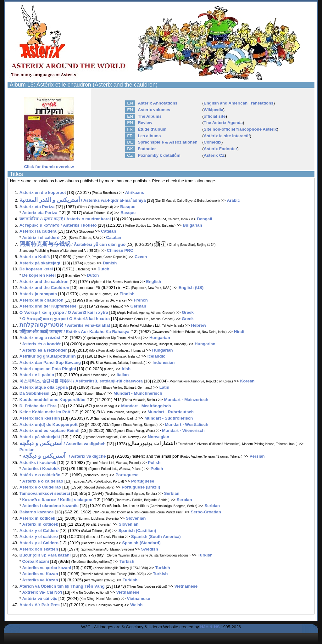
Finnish (127, 294)
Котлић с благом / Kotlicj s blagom (57, 500)
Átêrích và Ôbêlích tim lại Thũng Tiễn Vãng (62, 586)
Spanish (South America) (156, 537)
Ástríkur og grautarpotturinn (48, 356)
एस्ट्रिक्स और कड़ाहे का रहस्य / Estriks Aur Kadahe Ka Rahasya (75, 332)
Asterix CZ (214, 155)
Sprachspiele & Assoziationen (168, 142)
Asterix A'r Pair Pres (40, 605)
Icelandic (156, 356)
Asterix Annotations (158, 103)
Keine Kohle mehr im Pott (45, 412)
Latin (164, 387)
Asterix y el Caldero (39, 531)
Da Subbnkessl (35, 393)
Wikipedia (214, 110)
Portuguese (127, 475)
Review (145, 123)
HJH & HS (210, 627)
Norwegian (158, 437)
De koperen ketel (36, 269)
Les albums (149, 136)
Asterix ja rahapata (38, 294)
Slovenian (136, 518)
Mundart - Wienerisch (183, 430)
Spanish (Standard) (141, 543)
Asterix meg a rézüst (40, 338)
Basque (128, 207)
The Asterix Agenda (223, 123)
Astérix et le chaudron (42, 300)
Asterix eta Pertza (37, 207)
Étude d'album (152, 129)
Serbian (172, 493)
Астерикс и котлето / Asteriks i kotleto (58, 225)
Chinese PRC (120, 250)
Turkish (205, 555)
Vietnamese (186, 586)
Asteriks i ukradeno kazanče (50, 506)
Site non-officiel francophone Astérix (240, 129)
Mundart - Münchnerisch (138, 393)
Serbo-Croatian (206, 512)
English (154, 282)
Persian (27, 450)
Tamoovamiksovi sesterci (45, 493)
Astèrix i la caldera (38, 231)
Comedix (213, 142)
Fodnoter (147, 149)
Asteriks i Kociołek (41, 469)
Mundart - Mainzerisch (186, 400)
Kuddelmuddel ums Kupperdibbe (53, 400)
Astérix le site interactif (227, 136)
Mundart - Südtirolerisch (169, 418)
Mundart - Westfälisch (186, 424)
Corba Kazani (36, 561)
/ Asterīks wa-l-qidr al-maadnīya (83, 200)
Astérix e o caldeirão (40, 475)
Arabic (233, 200)
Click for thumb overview (49, 165)
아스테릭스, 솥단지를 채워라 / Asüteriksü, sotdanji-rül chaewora (81, 381)
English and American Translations (239, 103)
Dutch (103, 269)
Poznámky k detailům (159, 155)
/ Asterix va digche (64, 456)
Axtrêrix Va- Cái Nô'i (42, 592)
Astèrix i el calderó (41, 237)
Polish (154, 463)
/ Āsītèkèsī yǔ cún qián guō (72, 244)
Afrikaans (135, 192)
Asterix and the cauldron (44, 282)
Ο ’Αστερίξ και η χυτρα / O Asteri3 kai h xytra (64, 312)
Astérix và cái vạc (40, 599)
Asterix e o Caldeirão (40, 487)
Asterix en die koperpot (43, 192)
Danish (110, 263)
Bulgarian (192, 225)
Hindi (239, 332)
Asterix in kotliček (37, 518)
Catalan (108, 231)
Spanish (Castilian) (137, 531)
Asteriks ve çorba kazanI (47, 568)
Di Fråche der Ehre (38, 406)
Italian (123, 375)
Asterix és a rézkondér (45, 350)
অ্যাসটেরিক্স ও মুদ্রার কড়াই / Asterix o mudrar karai (65, 219)
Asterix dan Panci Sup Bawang (50, 362)
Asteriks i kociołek (38, 463)
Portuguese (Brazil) (141, 487)
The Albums (150, 116)
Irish (126, 369)
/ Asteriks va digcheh (63, 444)
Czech (141, 257)
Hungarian (160, 338)
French (141, 300)
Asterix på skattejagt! (41, 263)
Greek (188, 312)
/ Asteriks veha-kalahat (65, 325)
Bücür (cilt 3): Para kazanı (45, 555)
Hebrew (199, 325)
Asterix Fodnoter (221, 149)
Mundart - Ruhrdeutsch (171, 412)
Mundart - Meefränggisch (146, 406)
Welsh (136, 605)
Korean (247, 381)
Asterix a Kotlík (35, 257)
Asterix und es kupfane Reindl (50, 430)
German (138, 306)
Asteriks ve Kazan (40, 574)
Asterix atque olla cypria (44, 387)
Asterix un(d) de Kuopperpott (49, 424)
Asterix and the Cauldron (44, 288)
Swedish (149, 549)
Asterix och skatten (39, 549)
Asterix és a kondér (42, 344)
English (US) (191, 288)
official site (215, 116)
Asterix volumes (154, 110)
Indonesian (164, 362)
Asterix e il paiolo (37, 375)
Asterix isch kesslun (40, 418)
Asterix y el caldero (39, 537)
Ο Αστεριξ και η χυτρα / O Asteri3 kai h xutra (66, 319)
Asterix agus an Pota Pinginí (48, 369)
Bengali (204, 219)
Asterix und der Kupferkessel (49, 306)
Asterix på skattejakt (40, 437)
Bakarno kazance (37, 512)
